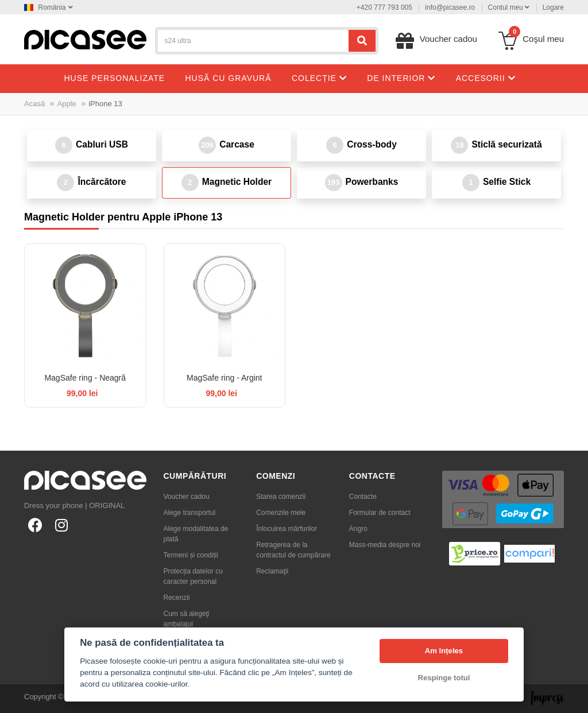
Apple (67, 104)
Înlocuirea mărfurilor (287, 529)
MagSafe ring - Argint (225, 378)
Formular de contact (380, 513)
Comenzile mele (281, 513)
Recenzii (177, 598)
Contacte (363, 497)
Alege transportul (190, 513)
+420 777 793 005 (384, 7)
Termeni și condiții (191, 555)
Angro (358, 529)
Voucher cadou (187, 497)
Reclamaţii (272, 571)
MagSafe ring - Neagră (85, 378)
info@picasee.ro (450, 7)
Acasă (34, 104)
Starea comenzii (281, 497)
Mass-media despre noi (385, 545)
